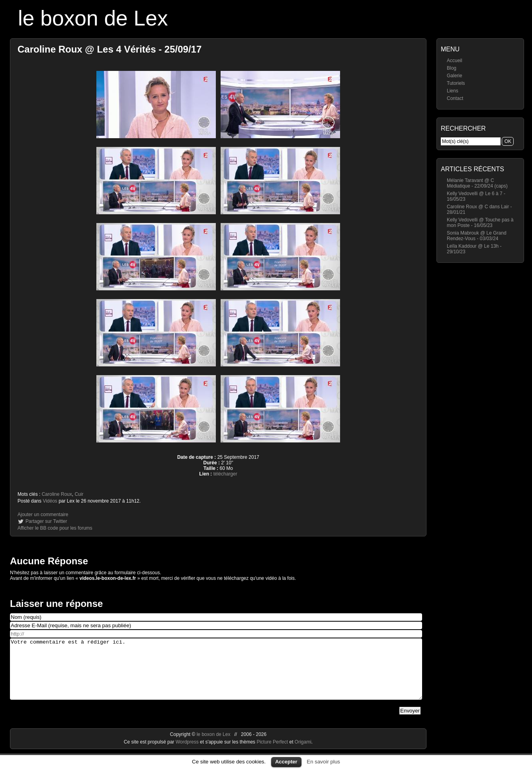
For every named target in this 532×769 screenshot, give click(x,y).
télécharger (225, 474)
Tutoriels (456, 83)
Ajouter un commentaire (43, 515)
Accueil (455, 61)
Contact (455, 98)
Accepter (286, 762)
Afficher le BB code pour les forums (55, 528)
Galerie (455, 76)
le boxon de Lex (93, 18)
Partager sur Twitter (46, 521)
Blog (452, 68)
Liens (453, 91)
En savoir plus (323, 762)
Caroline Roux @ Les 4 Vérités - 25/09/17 (110, 49)
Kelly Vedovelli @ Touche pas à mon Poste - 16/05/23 (480, 223)
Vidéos (50, 501)
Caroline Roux (57, 494)
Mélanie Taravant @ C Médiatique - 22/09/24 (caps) (477, 183)
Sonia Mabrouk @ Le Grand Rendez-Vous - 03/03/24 (477, 236)
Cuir (79, 494)
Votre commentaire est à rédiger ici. (216, 675)
